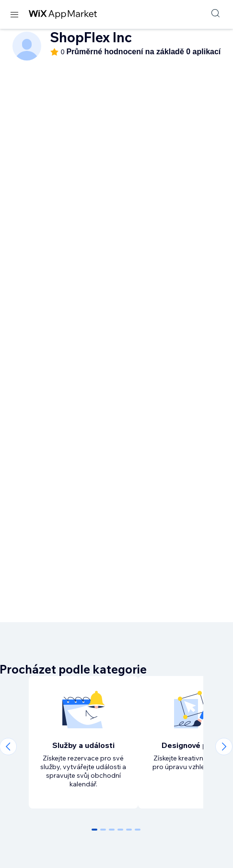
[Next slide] (224, 747)
